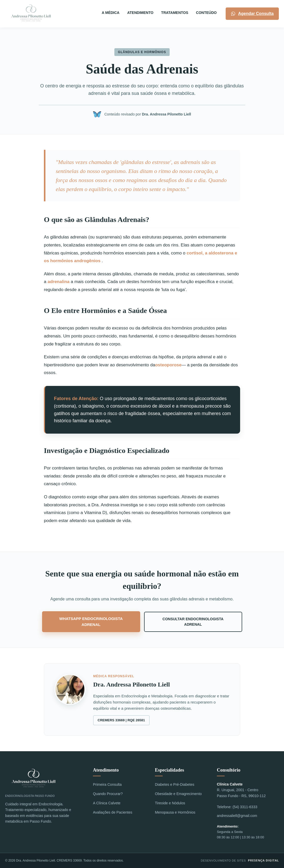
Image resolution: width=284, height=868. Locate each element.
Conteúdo (206, 13)
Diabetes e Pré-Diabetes (175, 784)
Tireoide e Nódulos (170, 803)
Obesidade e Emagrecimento (178, 794)
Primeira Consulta (107, 784)
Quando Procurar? (108, 794)
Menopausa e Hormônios (175, 812)
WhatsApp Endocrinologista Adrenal (91, 622)
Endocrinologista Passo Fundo (34, 782)
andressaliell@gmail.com (237, 816)
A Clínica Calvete (107, 803)
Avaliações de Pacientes (113, 812)
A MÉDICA (111, 13)
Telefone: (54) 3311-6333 (237, 807)
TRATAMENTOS (175, 13)
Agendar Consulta (252, 14)
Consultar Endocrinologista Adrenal (193, 622)
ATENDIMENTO (140, 13)
